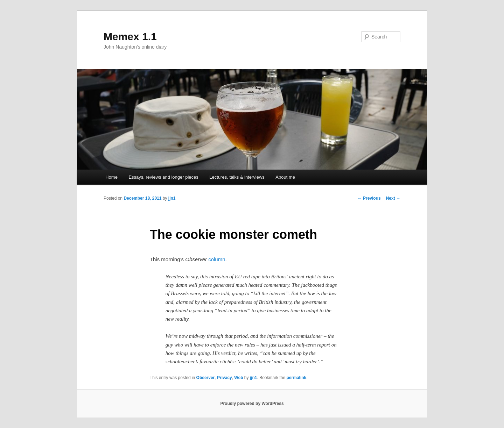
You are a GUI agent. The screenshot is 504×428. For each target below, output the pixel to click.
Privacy (225, 378)
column (217, 259)
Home (111, 177)
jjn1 (172, 198)
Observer (206, 378)
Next (393, 198)
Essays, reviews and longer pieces (163, 177)
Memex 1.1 (130, 37)
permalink (297, 378)
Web (239, 378)
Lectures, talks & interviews (237, 177)
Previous (369, 198)
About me (285, 177)
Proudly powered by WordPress (252, 404)
